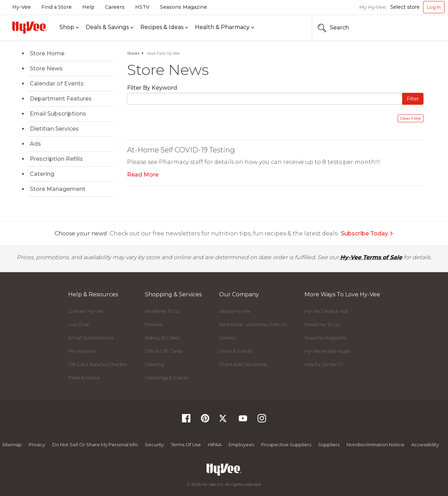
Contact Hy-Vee (86, 311)
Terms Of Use (186, 445)
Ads (35, 144)
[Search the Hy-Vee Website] (423, 28)
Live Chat (79, 324)
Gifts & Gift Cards (164, 351)
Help (88, 7)
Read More (143, 175)
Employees (241, 445)
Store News (46, 68)
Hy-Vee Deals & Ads (326, 311)
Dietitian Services (54, 129)
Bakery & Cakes (162, 338)
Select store (405, 7)
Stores (133, 53)
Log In (434, 7)
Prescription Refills (56, 159)
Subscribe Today (367, 233)
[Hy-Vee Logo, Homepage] (30, 27)
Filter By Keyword (152, 88)
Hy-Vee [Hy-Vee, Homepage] (22, 7)
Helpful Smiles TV (324, 364)
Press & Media (84, 378)
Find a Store (57, 7)
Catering (42, 174)
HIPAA (215, 445)
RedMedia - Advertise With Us (253, 324)
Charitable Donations (243, 364)
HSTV (142, 7)
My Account (82, 351)
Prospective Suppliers (286, 445)
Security (154, 445)
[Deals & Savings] (110, 27)
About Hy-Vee (235, 311)
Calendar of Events (57, 84)
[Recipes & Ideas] (164, 27)
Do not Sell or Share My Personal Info (95, 445)
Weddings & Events (167, 378)
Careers (115, 7)
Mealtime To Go (163, 311)
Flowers (153, 324)
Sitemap (12, 445)
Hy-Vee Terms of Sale (371, 257)
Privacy (37, 445)
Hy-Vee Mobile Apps (327, 351)
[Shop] (69, 27)
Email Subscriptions (58, 114)
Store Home (47, 53)
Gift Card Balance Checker (98, 364)
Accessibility (425, 445)
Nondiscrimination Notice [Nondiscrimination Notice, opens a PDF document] (375, 445)
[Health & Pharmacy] (225, 27)
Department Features (61, 99)
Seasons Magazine (184, 7)
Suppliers (329, 445)
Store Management (58, 189)
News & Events (236, 351)
